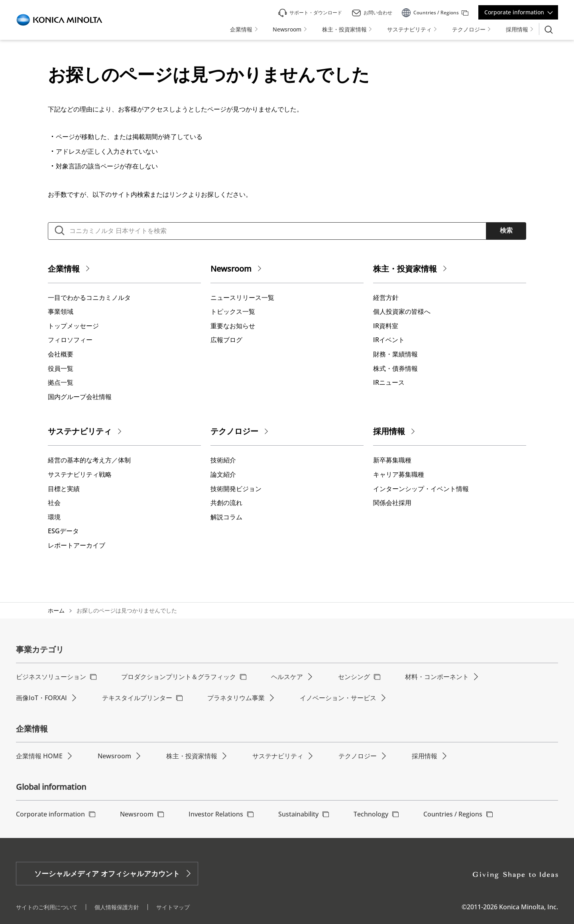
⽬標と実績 (64, 489)
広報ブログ (226, 340)
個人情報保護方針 (117, 907)
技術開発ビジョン (236, 489)
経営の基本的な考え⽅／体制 (89, 460)
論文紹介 (223, 474)
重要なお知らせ (233, 326)
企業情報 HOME (39, 756)
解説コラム (226, 517)
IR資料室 (386, 326)
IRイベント (389, 340)
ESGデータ (63, 531)
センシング (354, 677)
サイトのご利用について (47, 907)
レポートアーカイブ (77, 545)
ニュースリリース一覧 (242, 298)
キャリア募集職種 (399, 474)
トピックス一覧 (233, 311)
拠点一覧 (61, 382)
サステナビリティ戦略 (80, 474)
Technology (371, 814)
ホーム (56, 610)
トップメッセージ (73, 326)
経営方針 (386, 298)
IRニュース (389, 382)
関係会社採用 (392, 503)
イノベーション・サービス (338, 698)
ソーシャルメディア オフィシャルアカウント (107, 873)
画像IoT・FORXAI (41, 698)
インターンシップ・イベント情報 (421, 489)
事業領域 (61, 311)
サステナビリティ (80, 431)
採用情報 (389, 431)
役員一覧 (61, 368)
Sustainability (298, 814)
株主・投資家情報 (405, 269)
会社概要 (61, 354)
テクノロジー (234, 431)
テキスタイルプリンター (137, 698)
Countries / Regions (453, 814)
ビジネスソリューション (51, 677)
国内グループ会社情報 (80, 397)
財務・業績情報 (395, 354)
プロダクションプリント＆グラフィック (179, 677)
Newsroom (231, 269)
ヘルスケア (287, 677)
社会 (54, 503)
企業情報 (64, 269)
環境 (54, 517)
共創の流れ (226, 503)
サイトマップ (173, 907)
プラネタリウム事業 (236, 698)
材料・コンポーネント (437, 677)
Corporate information (514, 12)
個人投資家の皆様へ (402, 311)
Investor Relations (216, 814)
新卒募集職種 (392, 460)
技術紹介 (223, 460)
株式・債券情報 (395, 368)
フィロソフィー (70, 340)
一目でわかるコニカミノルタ (89, 298)
